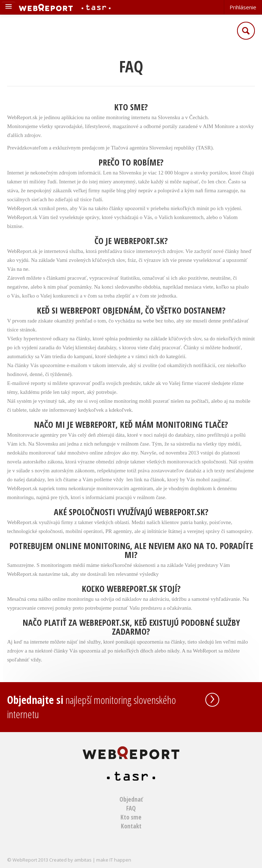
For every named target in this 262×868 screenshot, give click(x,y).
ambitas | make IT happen (103, 860)
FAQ (131, 808)
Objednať (131, 799)
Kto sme (131, 817)
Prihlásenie (243, 7)
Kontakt (131, 826)
